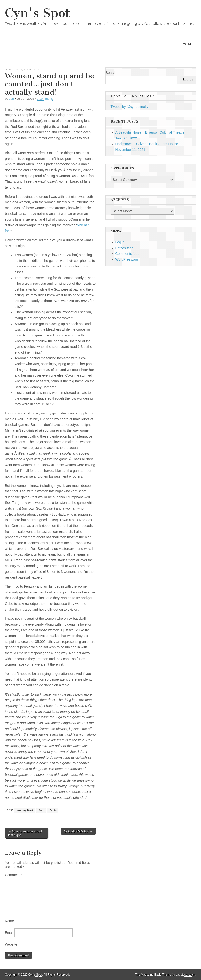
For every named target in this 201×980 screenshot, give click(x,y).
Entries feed (125, 248)
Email (9, 933)
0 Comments (45, 99)
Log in (120, 242)
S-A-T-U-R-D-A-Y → (78, 831)
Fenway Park (25, 810)
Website (11, 944)
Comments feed (127, 254)
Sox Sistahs (31, 69)
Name (9, 921)
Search (111, 73)
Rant (41, 810)
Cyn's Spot (37, 13)
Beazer (17, 69)
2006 (8, 69)
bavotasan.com (186, 975)
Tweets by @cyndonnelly (129, 107)
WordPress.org (127, 259)
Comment (13, 875)
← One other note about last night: (25, 833)
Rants (53, 810)
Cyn (11, 99)
